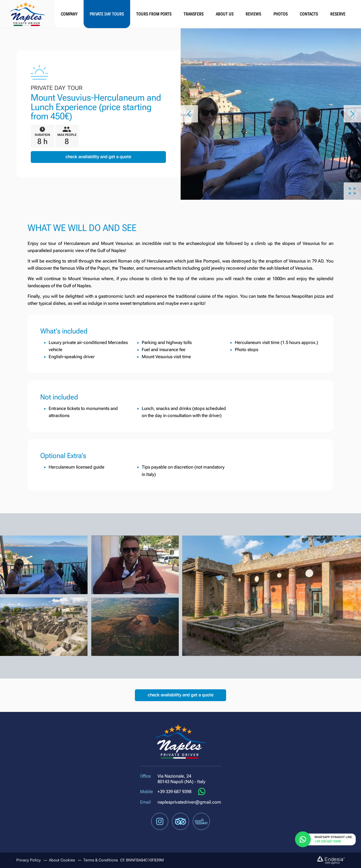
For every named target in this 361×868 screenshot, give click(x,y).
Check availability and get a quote (98, 157)
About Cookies (62, 860)
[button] (189, 114)
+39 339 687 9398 (174, 792)
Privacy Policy (29, 860)
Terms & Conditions (101, 860)
